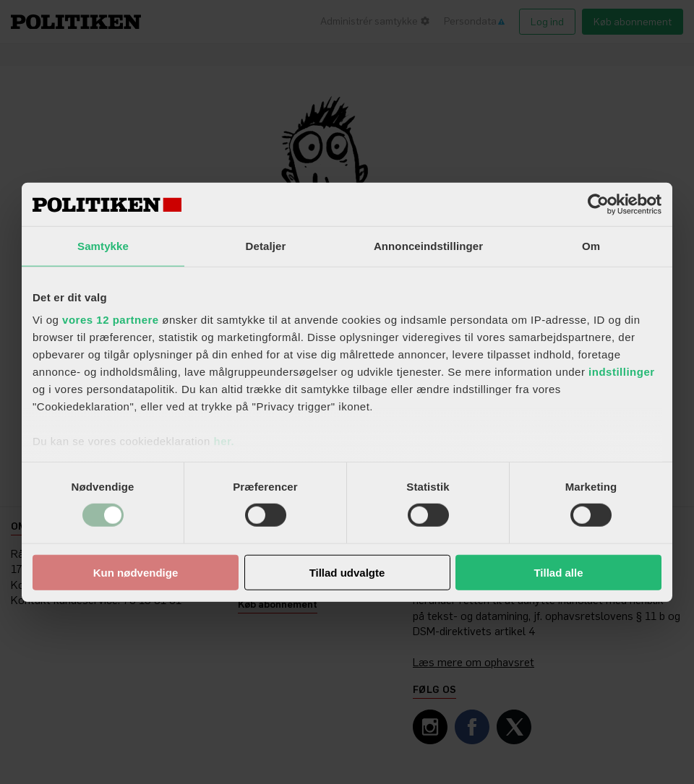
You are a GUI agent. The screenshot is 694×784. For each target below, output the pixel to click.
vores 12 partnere (111, 320)
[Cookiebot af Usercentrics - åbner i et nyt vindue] (598, 204)
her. (224, 441)
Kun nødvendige (136, 573)
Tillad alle (558, 573)
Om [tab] (591, 245)
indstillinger (622, 372)
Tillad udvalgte (347, 573)
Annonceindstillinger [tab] (428, 245)
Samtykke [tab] (103, 245)
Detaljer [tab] (266, 245)
